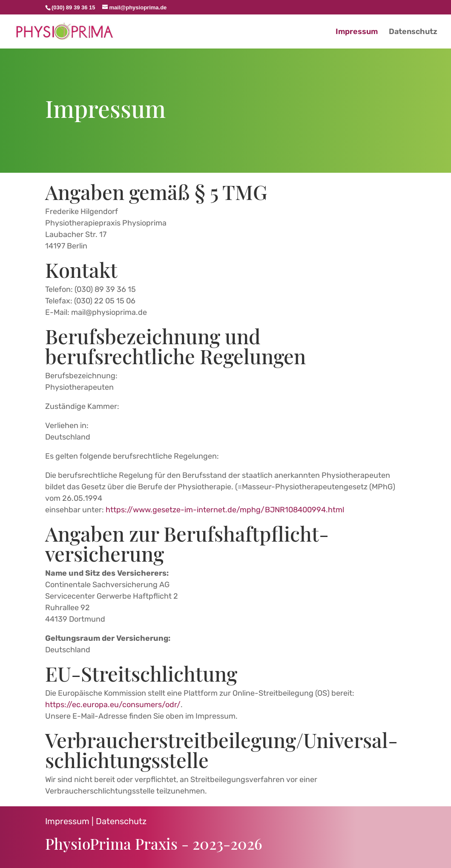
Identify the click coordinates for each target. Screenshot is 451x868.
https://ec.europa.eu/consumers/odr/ (113, 705)
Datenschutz (121, 821)
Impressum (67, 821)
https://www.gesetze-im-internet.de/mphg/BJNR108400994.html (225, 510)
